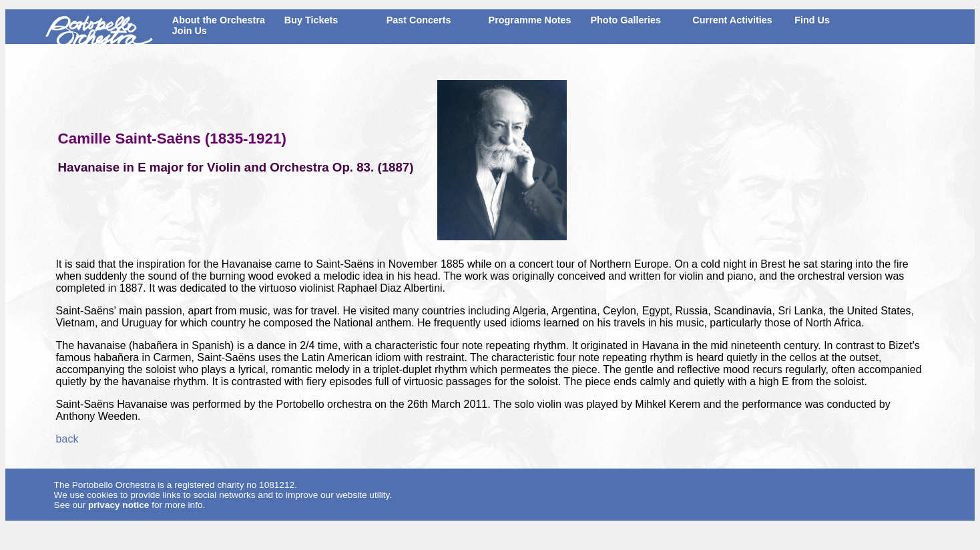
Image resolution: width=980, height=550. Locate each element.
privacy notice (118, 505)
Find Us (812, 20)
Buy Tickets (311, 20)
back (67, 439)
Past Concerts (419, 20)
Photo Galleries (626, 20)
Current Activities (732, 20)
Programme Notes (530, 20)
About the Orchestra (219, 20)
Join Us (190, 31)
